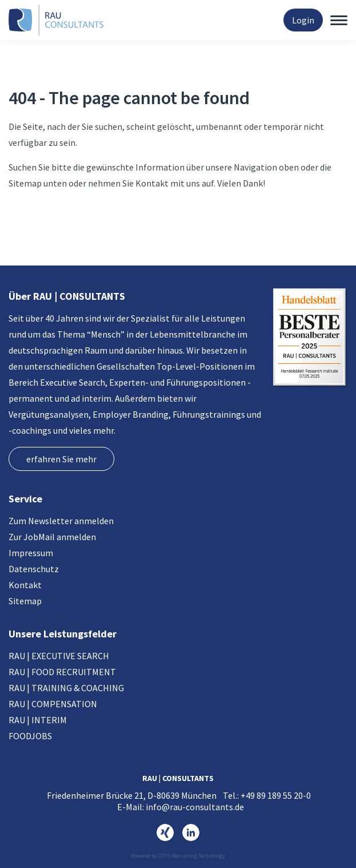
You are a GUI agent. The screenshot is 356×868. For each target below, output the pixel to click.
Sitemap (25, 601)
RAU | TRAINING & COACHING (66, 688)
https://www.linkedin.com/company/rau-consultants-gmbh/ (191, 833)
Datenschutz (34, 569)
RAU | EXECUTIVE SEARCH (59, 656)
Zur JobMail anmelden (52, 537)
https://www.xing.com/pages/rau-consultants (165, 833)
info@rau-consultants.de (195, 807)
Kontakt (25, 585)
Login (303, 20)
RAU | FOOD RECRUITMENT (62, 672)
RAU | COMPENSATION (53, 704)
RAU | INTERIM (38, 720)
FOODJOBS (30, 736)
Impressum (31, 553)
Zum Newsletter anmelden (61, 521)
